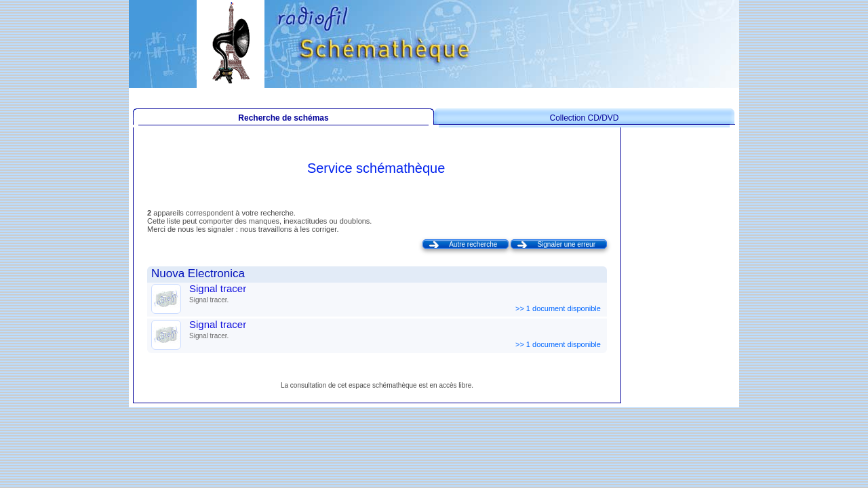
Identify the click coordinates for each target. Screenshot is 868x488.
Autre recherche (473, 244)
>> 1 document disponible (559, 308)
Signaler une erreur (566, 244)
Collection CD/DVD (584, 118)
